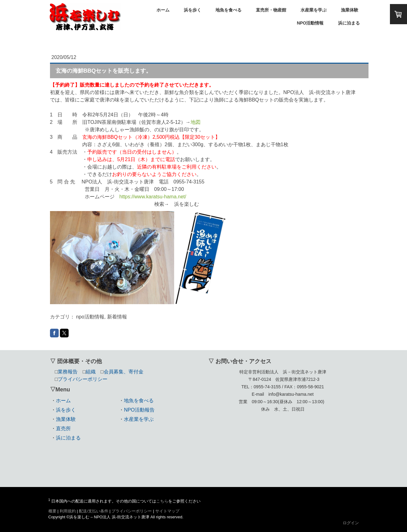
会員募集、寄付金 (124, 372)
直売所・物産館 (271, 10)
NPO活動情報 (310, 23)
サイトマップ (167, 511)
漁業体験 (350, 10)
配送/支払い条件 (94, 511)
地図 (196, 122)
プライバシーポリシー (132, 511)
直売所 (63, 428)
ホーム (163, 10)
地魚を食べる (228, 10)
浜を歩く (192, 10)
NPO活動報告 (139, 410)
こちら (162, 501)
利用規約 (68, 511)
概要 (52, 511)
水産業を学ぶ (314, 10)
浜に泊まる (349, 23)
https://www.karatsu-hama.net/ (153, 197)
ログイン (351, 523)
